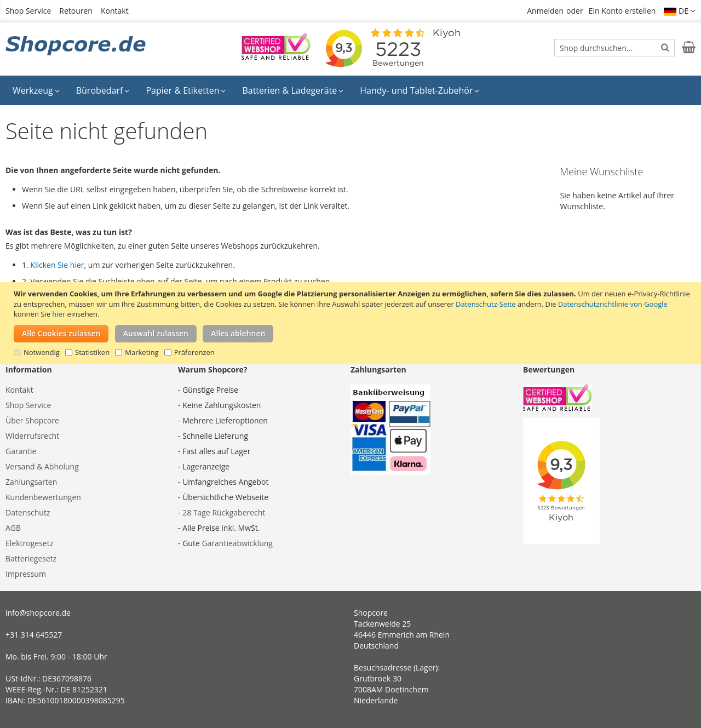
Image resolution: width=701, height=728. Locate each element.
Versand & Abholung (42, 466)
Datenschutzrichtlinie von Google (613, 304)
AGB (13, 528)
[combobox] (614, 48)
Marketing (142, 352)
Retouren (76, 11)
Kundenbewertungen (43, 497)
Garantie (21, 451)
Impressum (26, 574)
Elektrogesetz (29, 543)
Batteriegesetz (31, 558)
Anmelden (545, 11)
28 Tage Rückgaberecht (224, 512)
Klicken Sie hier (57, 265)
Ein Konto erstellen (622, 11)
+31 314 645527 (34, 635)
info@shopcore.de (38, 613)
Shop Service (28, 11)
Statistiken (92, 352)
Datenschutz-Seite (485, 304)
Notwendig (42, 352)
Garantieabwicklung (237, 543)
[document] (352, 323)
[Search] (665, 47)
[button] (680, 11)
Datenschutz (28, 512)
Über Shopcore (32, 420)
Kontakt (115, 11)
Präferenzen (194, 352)
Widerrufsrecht (32, 436)
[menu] (350, 90)
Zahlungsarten (31, 482)
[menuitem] (36, 90)
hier (59, 314)
